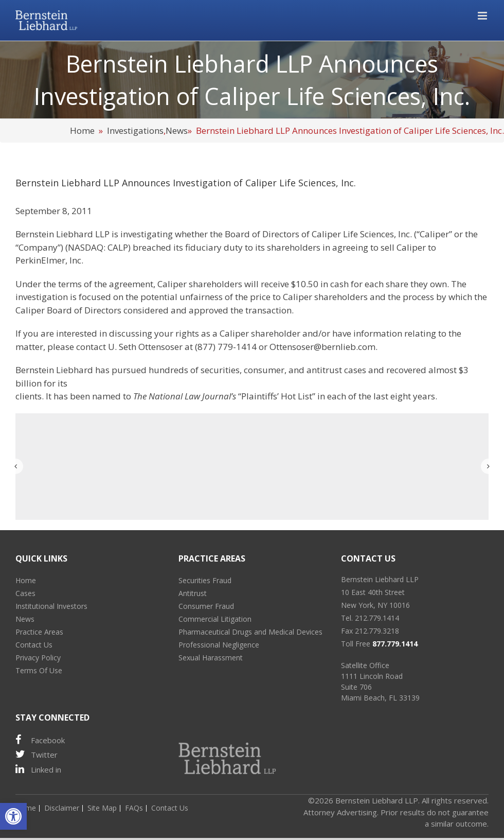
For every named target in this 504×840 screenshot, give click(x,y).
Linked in (38, 769)
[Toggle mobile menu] (483, 16)
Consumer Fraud (206, 606)
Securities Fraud (205, 580)
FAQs (134, 808)
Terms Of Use (39, 670)
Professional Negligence (219, 645)
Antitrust (193, 593)
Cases (25, 593)
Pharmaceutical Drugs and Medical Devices (250, 632)
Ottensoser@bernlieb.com (322, 347)
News (177, 130)
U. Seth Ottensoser (145, 347)
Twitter (37, 754)
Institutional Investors (51, 606)
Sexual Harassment (211, 658)
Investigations (135, 130)
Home (82, 130)
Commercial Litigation (215, 619)
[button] (13, 816)
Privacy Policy (38, 658)
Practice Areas (39, 632)
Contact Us (34, 645)
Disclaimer (62, 808)
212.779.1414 (377, 618)
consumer (264, 370)
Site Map (102, 808)
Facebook (40, 740)
